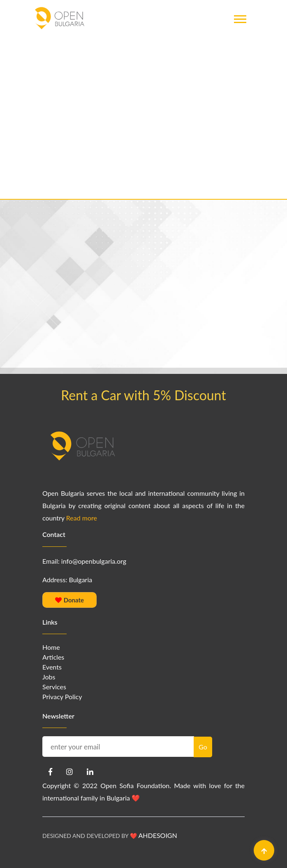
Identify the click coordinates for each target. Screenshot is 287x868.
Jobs (49, 677)
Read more (82, 518)
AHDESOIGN (157, 835)
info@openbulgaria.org (94, 561)
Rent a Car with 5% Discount (143, 395)
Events (52, 667)
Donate (69, 600)
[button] (240, 36)
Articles (53, 657)
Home (51, 647)
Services (54, 687)
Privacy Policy (62, 696)
